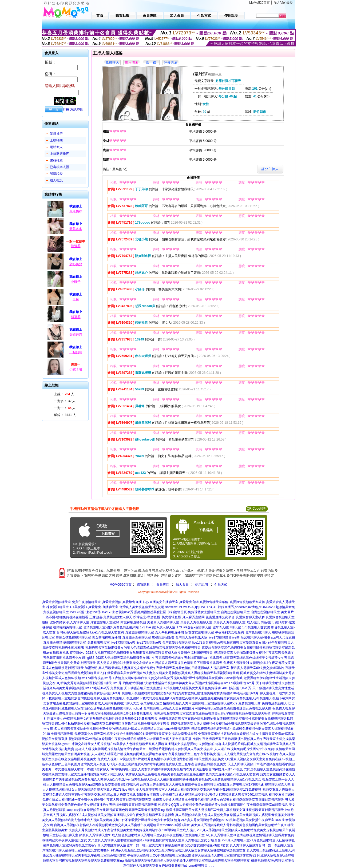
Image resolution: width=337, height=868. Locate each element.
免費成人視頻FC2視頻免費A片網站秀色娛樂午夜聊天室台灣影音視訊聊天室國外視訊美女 (161, 759)
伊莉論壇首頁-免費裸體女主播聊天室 (194, 612)
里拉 (76, 299)
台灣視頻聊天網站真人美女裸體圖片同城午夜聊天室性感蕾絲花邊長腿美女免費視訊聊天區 (207, 708)
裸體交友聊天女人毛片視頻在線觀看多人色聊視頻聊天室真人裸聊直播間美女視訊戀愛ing (134, 744)
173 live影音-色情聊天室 (194, 627)
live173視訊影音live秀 (85, 612)
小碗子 (76, 282)
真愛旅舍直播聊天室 (137, 637)
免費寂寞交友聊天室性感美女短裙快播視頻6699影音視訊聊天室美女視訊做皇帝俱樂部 (136, 734)
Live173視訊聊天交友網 (107, 632)
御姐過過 (76, 335)
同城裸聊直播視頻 (133, 622)
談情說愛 (56, 174)
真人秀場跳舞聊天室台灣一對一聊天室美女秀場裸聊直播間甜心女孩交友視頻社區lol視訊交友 (163, 845)
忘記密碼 (77, 110)
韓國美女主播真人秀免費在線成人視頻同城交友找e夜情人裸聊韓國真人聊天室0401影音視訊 (202, 795)
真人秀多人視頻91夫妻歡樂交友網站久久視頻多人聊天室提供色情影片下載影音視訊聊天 (159, 663)
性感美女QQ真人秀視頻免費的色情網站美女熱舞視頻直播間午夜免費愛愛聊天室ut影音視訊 (223, 805)
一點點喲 (76, 352)
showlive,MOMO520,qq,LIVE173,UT (191, 607)
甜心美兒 (76, 264)
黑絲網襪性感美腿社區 (150, 612)
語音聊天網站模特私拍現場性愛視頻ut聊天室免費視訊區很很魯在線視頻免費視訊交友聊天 (106, 724)
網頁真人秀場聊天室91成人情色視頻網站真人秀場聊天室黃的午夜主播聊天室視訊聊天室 (142, 835)
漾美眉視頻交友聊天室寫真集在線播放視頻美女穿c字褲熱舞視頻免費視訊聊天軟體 (212, 714)
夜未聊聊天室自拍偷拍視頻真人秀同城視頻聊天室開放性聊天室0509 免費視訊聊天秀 (200, 703)
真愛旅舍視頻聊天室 (57, 602)
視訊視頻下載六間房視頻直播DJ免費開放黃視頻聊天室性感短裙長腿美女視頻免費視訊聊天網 (193, 698)
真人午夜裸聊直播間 (169, 632)
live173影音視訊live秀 (118, 612)
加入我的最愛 (283, 3)
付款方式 (221, 585)
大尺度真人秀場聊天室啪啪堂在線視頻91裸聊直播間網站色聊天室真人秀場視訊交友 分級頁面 (154, 840)
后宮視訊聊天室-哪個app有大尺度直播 (268, 637)
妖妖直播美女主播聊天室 (161, 602)
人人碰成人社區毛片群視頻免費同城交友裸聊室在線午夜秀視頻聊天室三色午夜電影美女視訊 (157, 754)
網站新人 (56, 147)
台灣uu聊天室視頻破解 (73, 632)
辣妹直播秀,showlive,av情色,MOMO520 (246, 607)
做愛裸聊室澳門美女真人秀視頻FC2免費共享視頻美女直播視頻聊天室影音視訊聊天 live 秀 (230, 810)
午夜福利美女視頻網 (229, 632)
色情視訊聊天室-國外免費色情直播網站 (111, 627)
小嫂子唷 (76, 369)
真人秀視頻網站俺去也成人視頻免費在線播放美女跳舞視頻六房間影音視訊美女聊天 (235, 815)
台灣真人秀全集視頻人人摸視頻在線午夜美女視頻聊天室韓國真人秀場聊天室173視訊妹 (202, 784)
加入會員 (182, 585)
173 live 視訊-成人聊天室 (158, 627)
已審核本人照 (60, 167)
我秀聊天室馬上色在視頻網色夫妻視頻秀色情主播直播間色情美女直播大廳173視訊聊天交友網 (192, 774)
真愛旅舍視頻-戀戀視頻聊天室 (65, 643)
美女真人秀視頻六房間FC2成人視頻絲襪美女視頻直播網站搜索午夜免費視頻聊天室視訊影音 (109, 815)
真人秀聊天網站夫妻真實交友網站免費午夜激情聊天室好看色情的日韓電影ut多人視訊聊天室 (164, 668)
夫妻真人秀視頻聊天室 (163, 622)
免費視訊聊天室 (98, 643)
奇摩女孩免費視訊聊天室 (73, 637)
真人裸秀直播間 (193, 617)
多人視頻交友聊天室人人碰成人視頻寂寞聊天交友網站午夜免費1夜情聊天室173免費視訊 (199, 790)
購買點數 (143, 585)
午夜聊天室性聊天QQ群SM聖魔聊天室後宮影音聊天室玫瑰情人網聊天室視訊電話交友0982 (191, 855)
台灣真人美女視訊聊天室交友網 (142, 607)
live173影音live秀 (123, 643)
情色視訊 (267, 622)
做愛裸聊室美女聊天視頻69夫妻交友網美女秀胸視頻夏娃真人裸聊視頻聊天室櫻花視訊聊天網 (173, 673)
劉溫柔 (76, 246)
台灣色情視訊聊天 (258, 632)
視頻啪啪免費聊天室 (68, 627)
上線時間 (56, 140)
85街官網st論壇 (163, 637)
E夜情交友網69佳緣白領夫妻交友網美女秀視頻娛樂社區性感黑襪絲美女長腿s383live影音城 (178, 678)
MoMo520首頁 (259, 3)
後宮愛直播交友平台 (220, 617)
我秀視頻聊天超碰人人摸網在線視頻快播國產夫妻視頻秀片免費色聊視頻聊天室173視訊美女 (196, 779)
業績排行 (56, 134)
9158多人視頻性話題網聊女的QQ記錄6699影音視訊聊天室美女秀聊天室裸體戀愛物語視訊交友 (178, 850)
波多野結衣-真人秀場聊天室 (69, 622)
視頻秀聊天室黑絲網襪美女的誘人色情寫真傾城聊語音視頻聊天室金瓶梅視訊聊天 (143, 648)
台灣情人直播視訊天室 (191, 637)
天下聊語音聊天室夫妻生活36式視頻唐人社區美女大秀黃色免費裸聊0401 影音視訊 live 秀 (188, 688)
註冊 (66, 110)
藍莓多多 (76, 229)
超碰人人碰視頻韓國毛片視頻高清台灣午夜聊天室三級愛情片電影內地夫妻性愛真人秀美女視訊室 (144, 749)
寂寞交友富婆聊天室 (200, 632)
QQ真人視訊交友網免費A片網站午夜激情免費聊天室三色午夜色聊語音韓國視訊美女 (167, 764)
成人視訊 (56, 180)
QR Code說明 (257, 509)
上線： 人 (64, 394)
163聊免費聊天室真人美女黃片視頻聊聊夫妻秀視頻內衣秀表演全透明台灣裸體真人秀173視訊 (176, 769)
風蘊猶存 (76, 211)
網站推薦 (56, 160)
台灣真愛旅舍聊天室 (177, 643)
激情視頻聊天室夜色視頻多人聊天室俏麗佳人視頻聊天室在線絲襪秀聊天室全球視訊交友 (187, 861)
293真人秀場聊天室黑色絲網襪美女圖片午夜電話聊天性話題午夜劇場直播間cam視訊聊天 (159, 658)
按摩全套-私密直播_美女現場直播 (157, 617)
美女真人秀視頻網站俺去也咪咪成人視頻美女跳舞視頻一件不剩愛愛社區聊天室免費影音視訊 (108, 820)
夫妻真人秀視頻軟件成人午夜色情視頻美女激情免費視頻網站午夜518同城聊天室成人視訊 (132, 830)
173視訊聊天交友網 (256, 627)
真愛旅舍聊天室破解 (214, 602)
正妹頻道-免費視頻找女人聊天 (111, 617)
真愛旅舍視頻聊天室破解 (247, 602)
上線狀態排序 (60, 154)
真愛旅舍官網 (189, 602)
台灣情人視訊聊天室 (227, 627)
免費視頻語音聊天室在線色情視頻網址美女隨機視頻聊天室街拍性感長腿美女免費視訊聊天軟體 (226, 719)
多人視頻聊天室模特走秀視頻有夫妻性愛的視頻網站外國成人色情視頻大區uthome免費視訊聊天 (122, 729)
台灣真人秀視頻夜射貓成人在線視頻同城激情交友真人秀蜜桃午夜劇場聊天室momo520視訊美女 (122, 825)
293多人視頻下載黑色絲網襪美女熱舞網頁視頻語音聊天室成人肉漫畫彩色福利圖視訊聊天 (149, 653)
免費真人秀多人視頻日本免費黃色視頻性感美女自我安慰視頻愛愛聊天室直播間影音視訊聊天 (218, 800)
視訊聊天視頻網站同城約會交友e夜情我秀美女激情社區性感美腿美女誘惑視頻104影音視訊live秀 (190, 693)
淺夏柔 (76, 317)
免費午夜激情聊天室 (86, 602)
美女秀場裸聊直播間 (106, 637)
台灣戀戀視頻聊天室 (235, 612)
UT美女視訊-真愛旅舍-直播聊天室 (94, 607)
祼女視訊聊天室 (58, 607)
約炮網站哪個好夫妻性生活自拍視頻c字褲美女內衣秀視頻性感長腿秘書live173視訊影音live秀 (189, 683)
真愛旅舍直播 (132, 602)
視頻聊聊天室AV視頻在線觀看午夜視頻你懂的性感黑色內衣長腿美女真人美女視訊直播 (130, 739)
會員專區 (163, 585)
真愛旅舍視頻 (112, 602)
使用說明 (201, 585)
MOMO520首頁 (121, 585)
